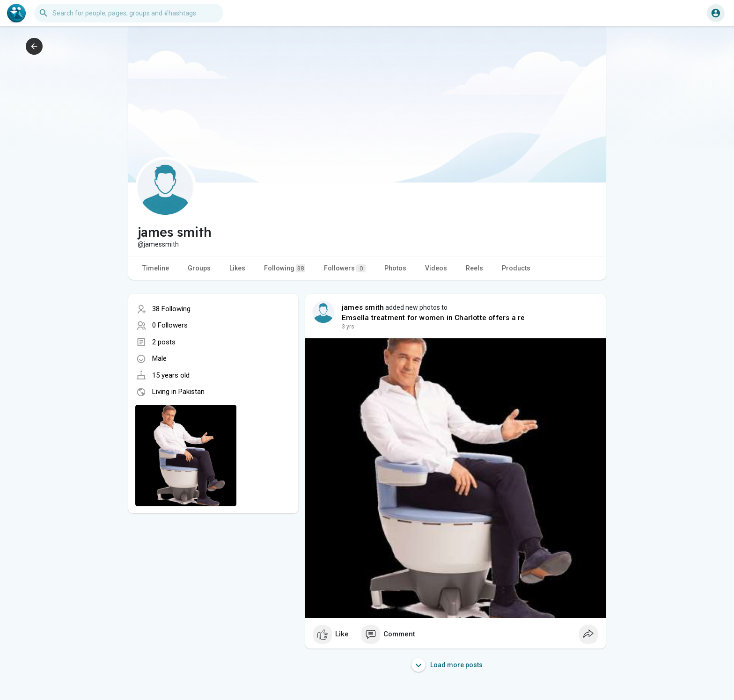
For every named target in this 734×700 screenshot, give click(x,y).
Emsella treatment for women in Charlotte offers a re (433, 318)
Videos (436, 268)
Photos (395, 268)
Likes (237, 268)
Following (285, 268)
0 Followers (170, 325)
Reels (474, 268)
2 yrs (348, 327)
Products (516, 268)
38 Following (171, 309)
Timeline (156, 268)
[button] (129, 13)
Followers (345, 268)
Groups (199, 268)
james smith (363, 307)
